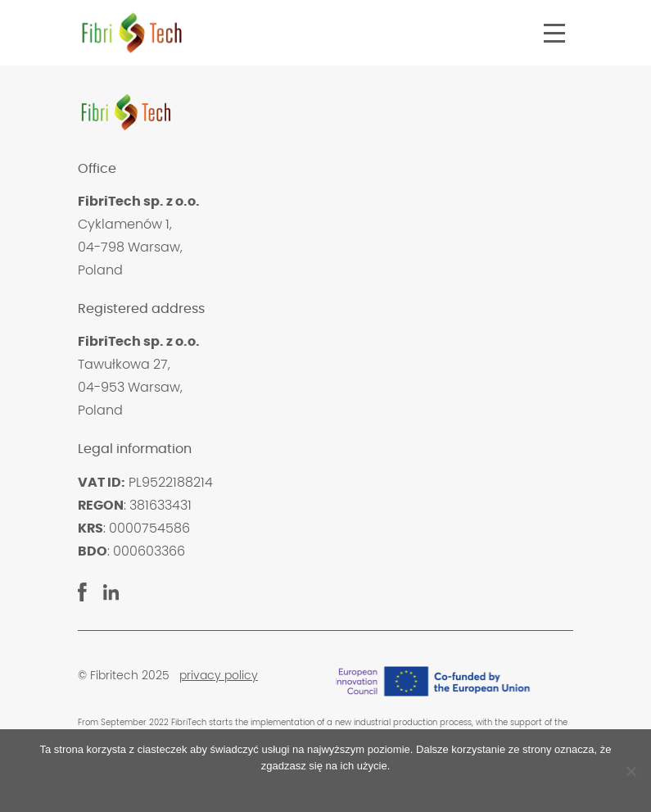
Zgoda (325, 787)
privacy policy (219, 676)
